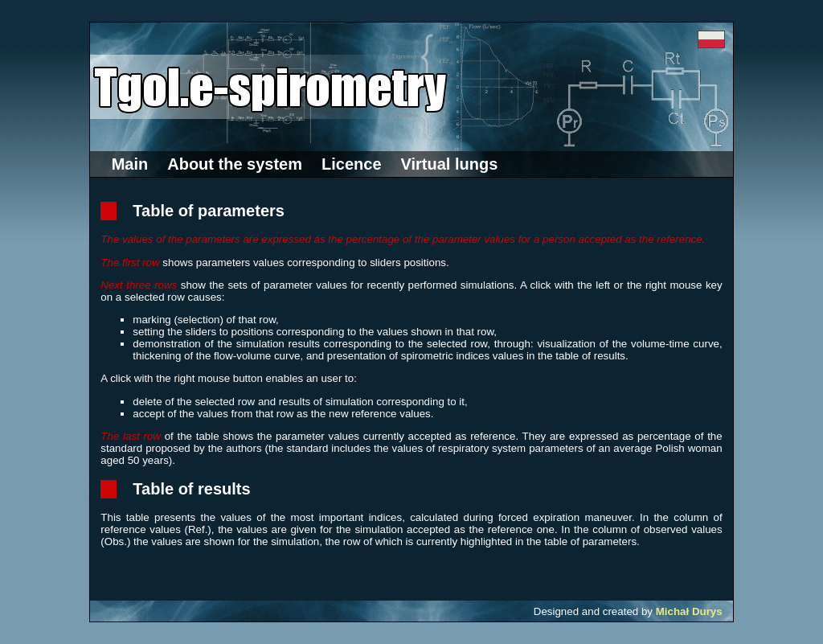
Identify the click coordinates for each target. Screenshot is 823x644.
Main (130, 164)
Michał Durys (689, 611)
